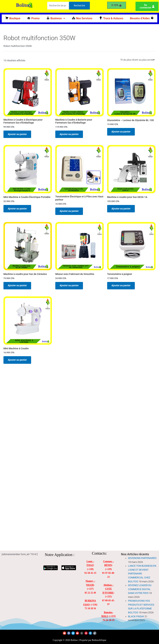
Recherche (79, 6)
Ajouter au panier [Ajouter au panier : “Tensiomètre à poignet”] (121, 286)
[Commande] (137, 60)
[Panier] (117, 5)
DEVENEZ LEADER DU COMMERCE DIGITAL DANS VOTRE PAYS (140, 589)
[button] (56, 18)
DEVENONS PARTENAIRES (142, 558)
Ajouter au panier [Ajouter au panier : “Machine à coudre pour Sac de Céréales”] (18, 286)
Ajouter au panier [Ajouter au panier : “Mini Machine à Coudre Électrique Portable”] (18, 209)
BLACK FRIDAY (136, 616)
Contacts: (99, 553)
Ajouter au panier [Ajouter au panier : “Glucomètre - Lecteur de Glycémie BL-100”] (121, 132)
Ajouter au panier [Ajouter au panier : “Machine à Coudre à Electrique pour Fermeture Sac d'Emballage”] (18, 134)
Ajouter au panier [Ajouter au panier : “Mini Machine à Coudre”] (18, 361)
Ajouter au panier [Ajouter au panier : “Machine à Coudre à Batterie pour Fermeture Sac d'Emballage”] (70, 134)
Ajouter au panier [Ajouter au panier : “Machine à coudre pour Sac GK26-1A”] (121, 209)
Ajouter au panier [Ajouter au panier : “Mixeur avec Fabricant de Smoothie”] (70, 286)
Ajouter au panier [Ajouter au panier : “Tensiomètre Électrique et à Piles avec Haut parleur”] (70, 212)
